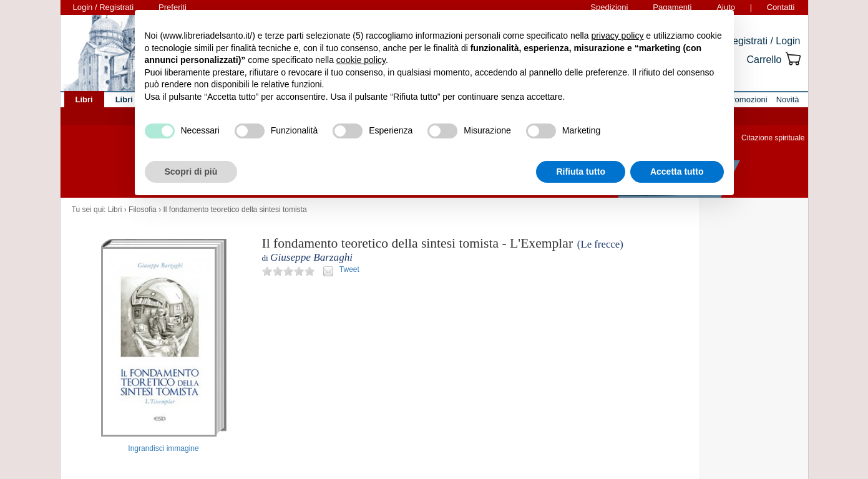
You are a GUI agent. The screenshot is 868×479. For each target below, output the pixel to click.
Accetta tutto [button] (677, 172)
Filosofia (143, 210)
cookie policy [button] (361, 60)
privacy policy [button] (617, 36)
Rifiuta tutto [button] (581, 172)
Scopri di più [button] (191, 172)
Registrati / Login (763, 41)
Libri (115, 210)
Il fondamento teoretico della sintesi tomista (235, 210)
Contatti (781, 7)
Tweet (349, 269)
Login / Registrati (104, 7)
